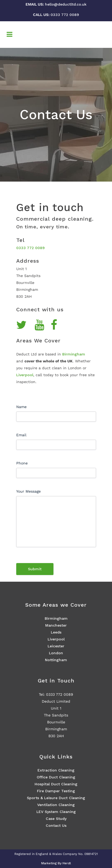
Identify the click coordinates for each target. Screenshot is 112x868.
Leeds (56, 632)
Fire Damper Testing (56, 791)
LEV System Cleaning (56, 812)
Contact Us (56, 825)
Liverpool (25, 375)
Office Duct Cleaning (56, 777)
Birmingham (74, 354)
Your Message (28, 491)
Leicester (56, 646)
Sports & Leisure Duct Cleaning (56, 798)
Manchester (56, 625)
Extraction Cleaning (56, 770)
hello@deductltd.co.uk (66, 4)
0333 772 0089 (65, 15)
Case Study (56, 819)
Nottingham (56, 660)
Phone (22, 463)
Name (21, 407)
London (56, 653)
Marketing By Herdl (56, 863)
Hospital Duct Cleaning (56, 784)
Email (21, 435)
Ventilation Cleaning (56, 805)
